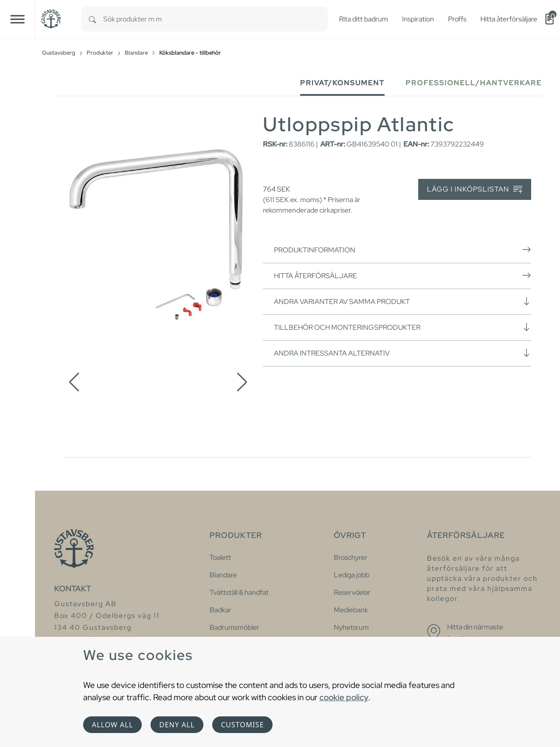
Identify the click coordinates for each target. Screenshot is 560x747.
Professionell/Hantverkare (474, 83)
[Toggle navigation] (17, 19)
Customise (242, 725)
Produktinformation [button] (402, 250)
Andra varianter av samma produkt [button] (402, 301)
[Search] (92, 19)
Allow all (112, 725)
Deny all (177, 725)
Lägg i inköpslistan (475, 190)
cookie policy (344, 697)
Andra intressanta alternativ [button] (402, 353)
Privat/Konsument (342, 83)
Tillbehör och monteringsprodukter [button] (402, 327)
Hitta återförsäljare (402, 276)
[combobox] (215, 19)
